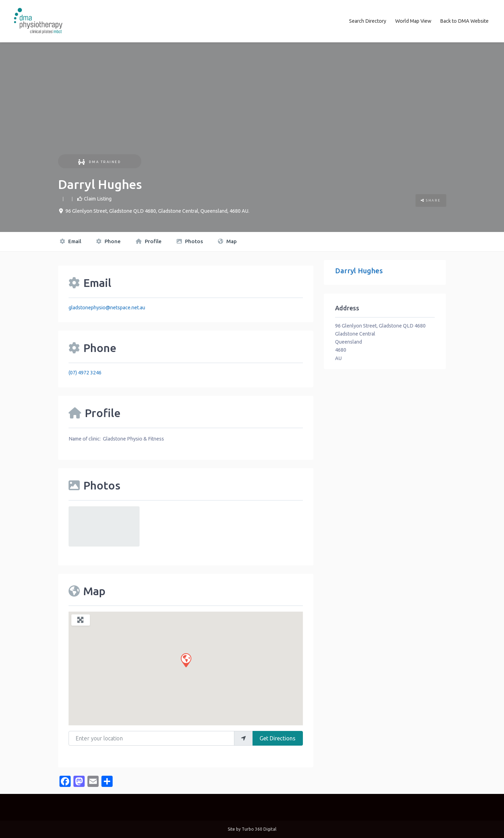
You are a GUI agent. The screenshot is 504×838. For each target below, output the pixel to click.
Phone (108, 241)
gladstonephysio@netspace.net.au (107, 307)
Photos (190, 241)
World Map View (413, 21)
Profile (149, 241)
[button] (186, 660)
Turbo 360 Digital (259, 829)
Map (227, 241)
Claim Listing (98, 198)
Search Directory (368, 21)
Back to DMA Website (464, 21)
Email (70, 241)
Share (431, 200)
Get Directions (278, 738)
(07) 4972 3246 (85, 372)
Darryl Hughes (359, 271)
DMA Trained (100, 161)
